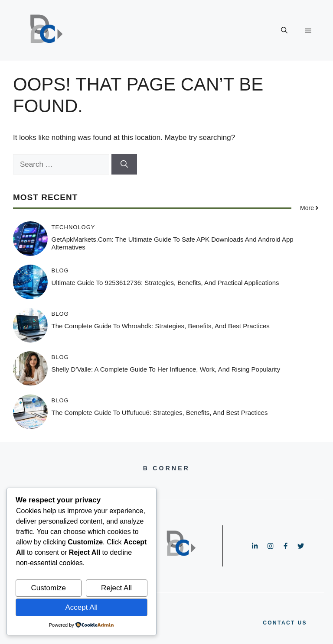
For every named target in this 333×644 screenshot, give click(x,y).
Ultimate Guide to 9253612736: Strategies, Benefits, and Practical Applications (165, 283)
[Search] (124, 165)
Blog (60, 270)
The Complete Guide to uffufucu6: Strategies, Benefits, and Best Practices (160, 413)
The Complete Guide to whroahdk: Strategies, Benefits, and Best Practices (161, 326)
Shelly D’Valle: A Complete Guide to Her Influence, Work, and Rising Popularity (166, 369)
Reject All (116, 588)
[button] (284, 30)
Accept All (81, 607)
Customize (49, 588)
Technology (73, 227)
